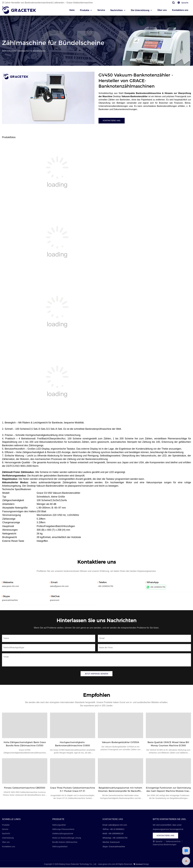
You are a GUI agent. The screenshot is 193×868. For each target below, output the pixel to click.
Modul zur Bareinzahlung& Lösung (67, 838)
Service (101, 10)
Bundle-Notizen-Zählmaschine (65, 843)
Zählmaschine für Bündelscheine (32, 51)
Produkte (85, 10)
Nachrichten (117, 10)
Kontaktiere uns (180, 10)
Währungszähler (59, 825)
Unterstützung (8, 838)
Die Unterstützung (140, 10)
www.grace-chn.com (10, 586)
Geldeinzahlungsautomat (63, 834)
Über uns (162, 10)
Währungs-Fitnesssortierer (63, 830)
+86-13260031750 (156, 587)
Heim (72, 10)
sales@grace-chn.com (59, 586)
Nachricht (6, 834)
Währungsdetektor (60, 847)
